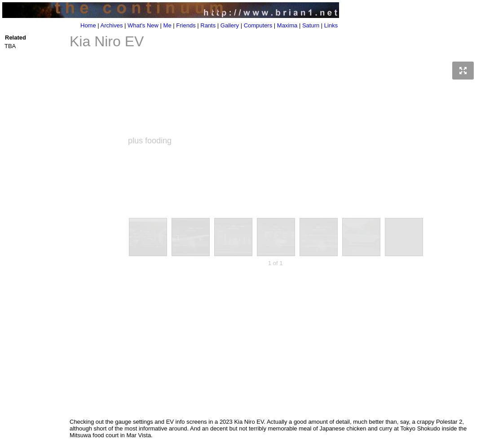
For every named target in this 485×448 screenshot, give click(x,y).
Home (88, 25)
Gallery (230, 25)
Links (331, 25)
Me (168, 25)
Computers (258, 25)
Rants (208, 25)
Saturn (311, 25)
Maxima (287, 25)
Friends (186, 25)
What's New (143, 25)
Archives (112, 25)
